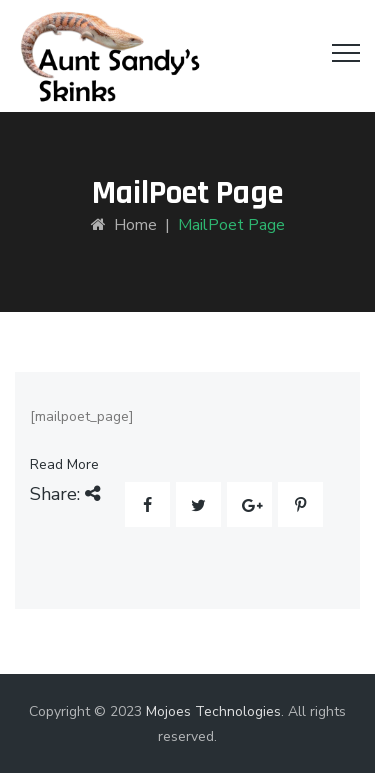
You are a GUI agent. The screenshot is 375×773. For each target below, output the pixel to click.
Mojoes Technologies (213, 711)
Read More (64, 464)
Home (124, 225)
